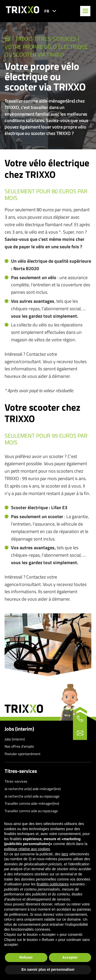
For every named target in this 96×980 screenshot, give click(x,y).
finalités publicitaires (53, 884)
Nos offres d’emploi (19, 746)
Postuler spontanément (23, 754)
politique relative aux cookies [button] (27, 849)
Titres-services (21, 771)
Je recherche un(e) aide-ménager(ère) (33, 789)
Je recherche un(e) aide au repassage (32, 796)
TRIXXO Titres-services (46, 39)
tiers (65, 854)
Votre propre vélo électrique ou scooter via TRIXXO (46, 51)
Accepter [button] (70, 957)
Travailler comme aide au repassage (31, 811)
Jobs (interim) (19, 729)
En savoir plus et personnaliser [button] (48, 969)
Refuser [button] (26, 957)
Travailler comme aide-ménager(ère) (32, 803)
